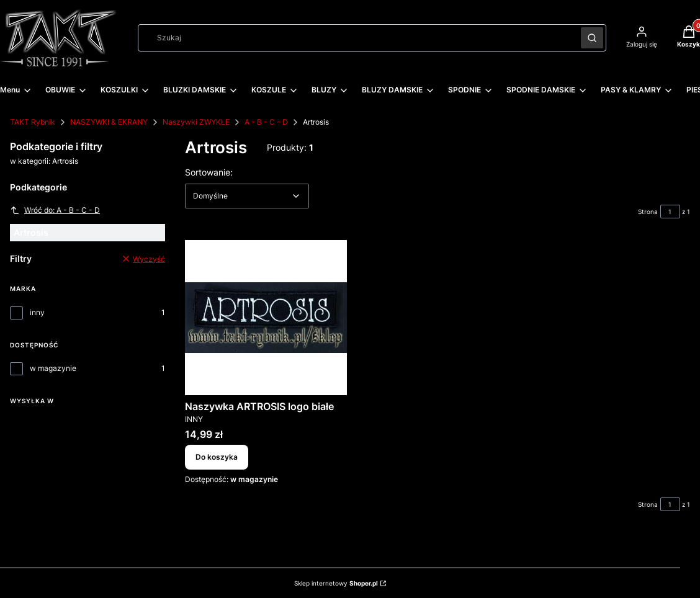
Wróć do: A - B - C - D (55, 210)
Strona (648, 212)
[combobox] (355, 38)
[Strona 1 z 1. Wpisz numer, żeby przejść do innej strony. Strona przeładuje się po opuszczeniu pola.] (670, 212)
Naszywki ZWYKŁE (196, 122)
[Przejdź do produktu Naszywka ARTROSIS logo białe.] (266, 318)
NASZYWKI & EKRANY (109, 122)
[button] (592, 38)
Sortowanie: (209, 172)
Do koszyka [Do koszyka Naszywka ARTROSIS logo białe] (217, 457)
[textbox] (247, 196)
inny (37, 312)
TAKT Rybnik (33, 122)
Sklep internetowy (336, 583)
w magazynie (53, 368)
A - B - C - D (266, 122)
